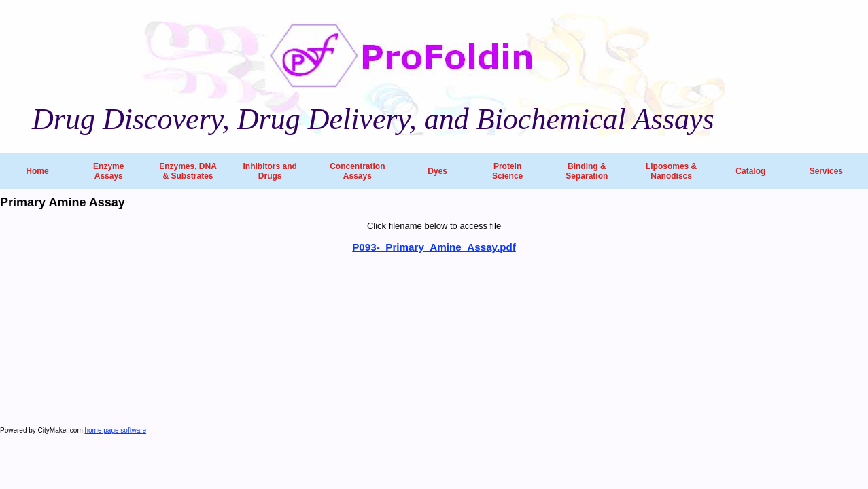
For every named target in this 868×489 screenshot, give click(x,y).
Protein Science (507, 171)
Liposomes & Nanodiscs (671, 171)
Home (37, 171)
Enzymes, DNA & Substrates (188, 171)
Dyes (437, 171)
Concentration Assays (357, 171)
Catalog (750, 171)
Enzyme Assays (108, 171)
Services (826, 171)
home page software (116, 430)
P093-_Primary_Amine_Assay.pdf (434, 247)
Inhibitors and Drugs (270, 171)
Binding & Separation (587, 171)
